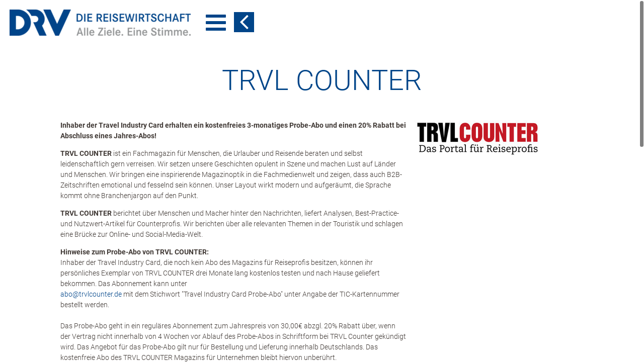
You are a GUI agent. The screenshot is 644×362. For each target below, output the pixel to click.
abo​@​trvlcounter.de (91, 294)
